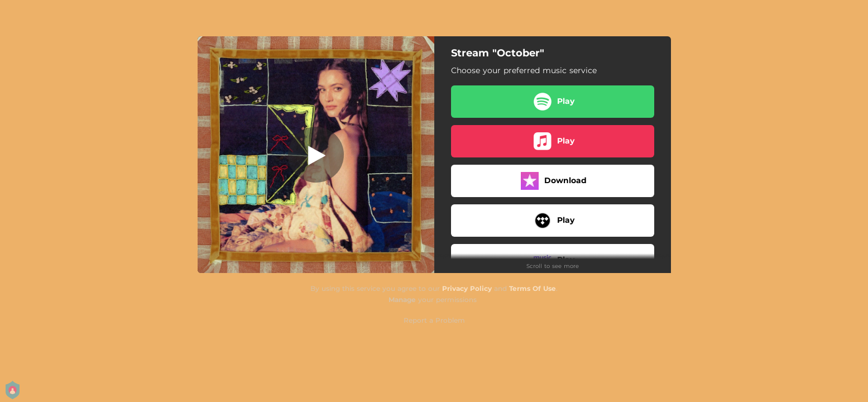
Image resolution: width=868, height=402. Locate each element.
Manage (402, 300)
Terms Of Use (533, 288)
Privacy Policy (467, 288)
